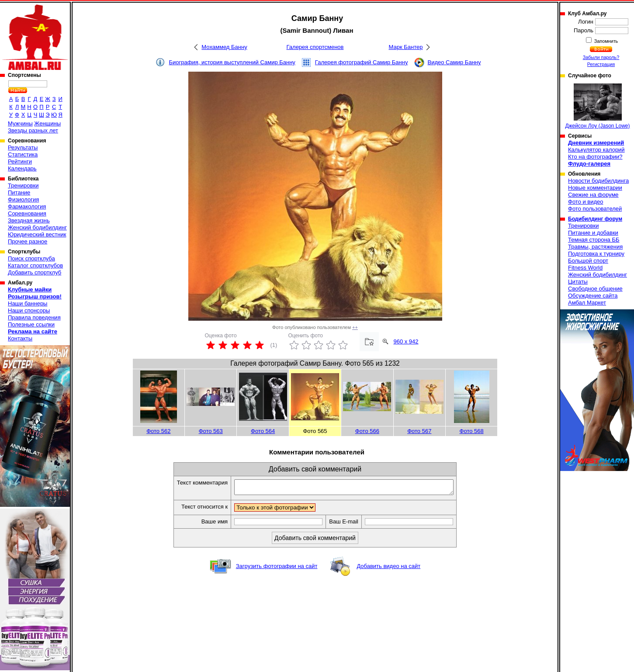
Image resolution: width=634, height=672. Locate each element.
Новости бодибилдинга (598, 181)
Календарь (22, 168)
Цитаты (578, 282)
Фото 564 (263, 431)
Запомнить (606, 41)
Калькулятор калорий (596, 150)
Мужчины (20, 123)
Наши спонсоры (29, 310)
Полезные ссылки (31, 324)
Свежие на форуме (593, 195)
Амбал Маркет (587, 303)
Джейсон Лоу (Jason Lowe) (597, 106)
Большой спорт (588, 261)
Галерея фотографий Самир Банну (362, 62)
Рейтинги (20, 161)
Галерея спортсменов (315, 47)
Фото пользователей (595, 209)
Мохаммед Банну (224, 47)
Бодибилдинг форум (595, 219)
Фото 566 (367, 431)
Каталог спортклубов (35, 265)
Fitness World (585, 268)
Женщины (47, 123)
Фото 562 (158, 431)
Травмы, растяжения (595, 247)
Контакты (20, 338)
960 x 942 (406, 341)
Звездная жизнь (29, 220)
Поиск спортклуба (31, 258)
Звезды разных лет (33, 130)
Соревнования (27, 213)
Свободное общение (595, 289)
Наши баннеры (28, 303)
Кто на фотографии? (595, 157)
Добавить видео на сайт (388, 569)
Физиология (23, 199)
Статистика (23, 154)
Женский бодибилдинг (37, 227)
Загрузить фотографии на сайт (277, 569)
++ (355, 327)
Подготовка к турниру (596, 254)
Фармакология (27, 206)
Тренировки (23, 185)
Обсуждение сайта (593, 296)
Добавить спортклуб (35, 272)
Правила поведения (34, 317)
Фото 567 (419, 431)
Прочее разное (28, 241)
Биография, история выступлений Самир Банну (232, 62)
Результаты (23, 147)
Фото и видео (586, 202)
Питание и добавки (593, 233)
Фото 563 (211, 431)
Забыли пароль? (601, 57)
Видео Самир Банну (454, 62)
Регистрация (601, 64)
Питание (19, 192)
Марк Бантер (406, 47)
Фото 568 (472, 431)
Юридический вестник (37, 234)
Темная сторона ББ (594, 240)
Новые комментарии (595, 188)
